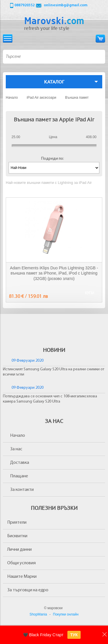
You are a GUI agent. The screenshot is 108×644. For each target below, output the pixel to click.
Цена (53, 137)
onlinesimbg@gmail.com (66, 5)
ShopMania (38, 614)
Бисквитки (17, 536)
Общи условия (21, 563)
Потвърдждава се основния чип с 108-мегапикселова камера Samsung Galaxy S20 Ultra (50, 399)
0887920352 (24, 5)
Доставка (20, 463)
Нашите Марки (22, 577)
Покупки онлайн (66, 614)
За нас (16, 449)
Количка (100, 38)
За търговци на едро (28, 590)
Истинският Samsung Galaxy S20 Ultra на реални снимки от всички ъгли (54, 372)
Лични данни (19, 550)
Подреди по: (53, 159)
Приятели (17, 523)
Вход (89, 38)
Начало (18, 436)
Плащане (19, 476)
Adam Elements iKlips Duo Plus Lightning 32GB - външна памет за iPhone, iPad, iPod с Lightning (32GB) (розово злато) (54, 273)
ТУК (74, 635)
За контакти (22, 490)
